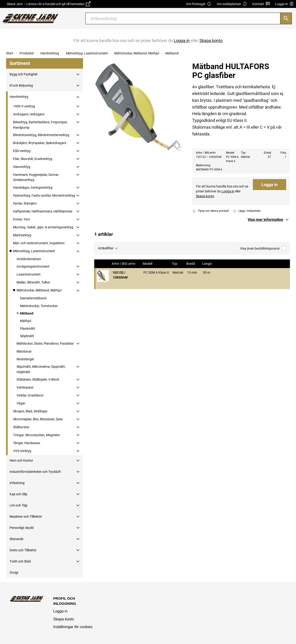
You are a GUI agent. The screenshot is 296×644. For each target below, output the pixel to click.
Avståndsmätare (29, 259)
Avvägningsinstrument (33, 266)
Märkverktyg (22, 235)
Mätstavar (24, 351)
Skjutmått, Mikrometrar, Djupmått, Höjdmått (41, 369)
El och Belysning (21, 85)
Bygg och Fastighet (24, 74)
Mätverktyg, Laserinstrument (87, 53)
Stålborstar (21, 427)
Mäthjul (26, 321)
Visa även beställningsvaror (263, 248)
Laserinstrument (29, 274)
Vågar (21, 403)
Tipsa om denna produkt (211, 211)
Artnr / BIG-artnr (124, 264)
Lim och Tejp (19, 505)
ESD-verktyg (22, 151)
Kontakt (261, 4)
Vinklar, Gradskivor (30, 395)
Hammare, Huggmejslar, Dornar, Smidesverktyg (36, 177)
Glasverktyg (22, 167)
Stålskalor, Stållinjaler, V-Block (38, 379)
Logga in (270, 185)
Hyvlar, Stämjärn (25, 203)
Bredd (191, 264)
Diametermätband (33, 298)
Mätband (172, 53)
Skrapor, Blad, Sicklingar (30, 411)
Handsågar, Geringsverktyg (33, 188)
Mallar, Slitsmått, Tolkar (33, 282)
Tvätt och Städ (20, 561)
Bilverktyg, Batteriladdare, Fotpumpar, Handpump (40, 125)
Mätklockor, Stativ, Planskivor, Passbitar (45, 343)
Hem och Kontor (21, 460)
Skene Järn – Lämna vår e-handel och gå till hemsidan (49, 4)
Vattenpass (25, 387)
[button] (269, 220)
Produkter (27, 53)
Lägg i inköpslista (247, 211)
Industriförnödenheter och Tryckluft (35, 472)
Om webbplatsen (232, 4)
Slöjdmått (27, 336)
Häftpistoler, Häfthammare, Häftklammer (43, 211)
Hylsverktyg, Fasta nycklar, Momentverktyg (44, 195)
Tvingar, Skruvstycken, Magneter (37, 435)
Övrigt (14, 573)
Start (10, 53)
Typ (175, 264)
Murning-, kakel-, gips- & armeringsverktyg (43, 227)
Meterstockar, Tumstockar (39, 306)
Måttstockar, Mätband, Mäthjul (137, 53)
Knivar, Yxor (22, 219)
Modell (148, 264)
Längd (207, 264)
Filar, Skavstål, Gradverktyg (33, 159)
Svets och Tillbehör (23, 550)
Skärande (16, 539)
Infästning (17, 483)
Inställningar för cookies (73, 627)
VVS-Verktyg (22, 451)
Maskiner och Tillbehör (26, 517)
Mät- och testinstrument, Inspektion (39, 243)
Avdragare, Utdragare (29, 114)
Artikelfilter (106, 248)
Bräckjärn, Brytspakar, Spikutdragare (40, 143)
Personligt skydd (22, 528)
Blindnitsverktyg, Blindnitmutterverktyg (41, 135)
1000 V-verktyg (24, 106)
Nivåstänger (25, 359)
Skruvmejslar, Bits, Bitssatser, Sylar (38, 419)
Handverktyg (50, 53)
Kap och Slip (18, 494)
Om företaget (199, 4)
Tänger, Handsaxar (27, 443)
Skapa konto (64, 619)
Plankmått (28, 329)
